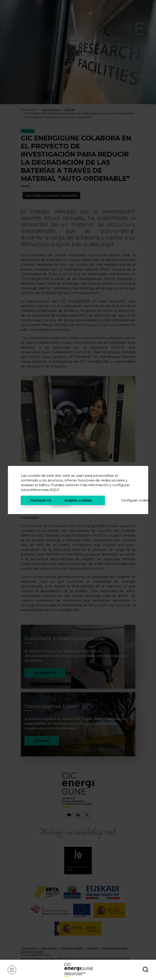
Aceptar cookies (78, 500)
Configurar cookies (128, 500)
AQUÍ (54, 490)
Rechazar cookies (45, 500)
